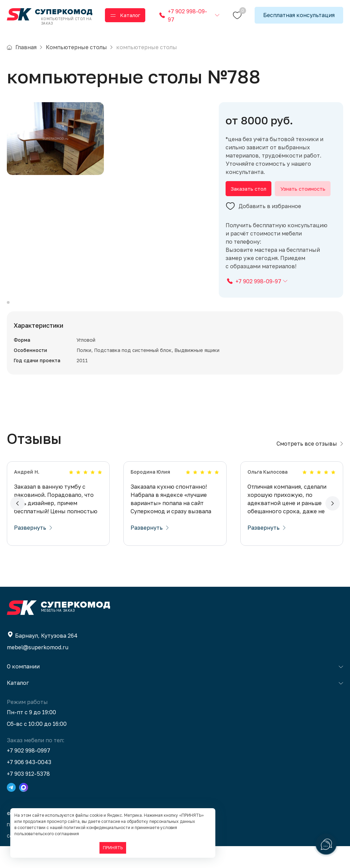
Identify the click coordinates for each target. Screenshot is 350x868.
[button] (17, 525)
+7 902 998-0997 (29, 772)
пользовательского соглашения (47, 834)
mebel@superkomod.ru (38, 669)
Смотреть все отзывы (310, 465)
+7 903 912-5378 (28, 796)
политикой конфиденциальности (97, 828)
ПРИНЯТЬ (113, 848)
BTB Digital (88, 858)
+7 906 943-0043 (29, 784)
